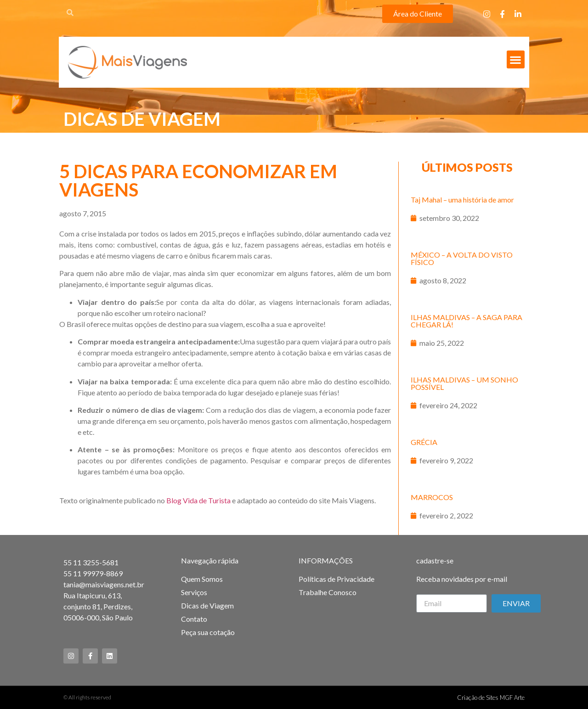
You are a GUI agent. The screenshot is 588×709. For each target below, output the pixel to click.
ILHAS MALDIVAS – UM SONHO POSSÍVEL (464, 383)
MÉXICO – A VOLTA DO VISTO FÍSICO (462, 258)
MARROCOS (432, 497)
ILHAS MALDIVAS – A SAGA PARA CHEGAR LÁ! (466, 321)
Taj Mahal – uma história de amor (462, 200)
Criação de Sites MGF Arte (491, 698)
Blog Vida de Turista (198, 500)
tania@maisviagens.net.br (104, 584)
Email (425, 591)
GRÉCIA (424, 442)
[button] (418, 14)
